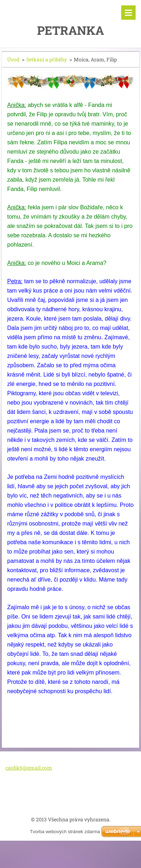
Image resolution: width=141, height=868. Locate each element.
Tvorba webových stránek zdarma (65, 832)
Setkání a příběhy (47, 59)
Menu (128, 13)
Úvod (13, 59)
